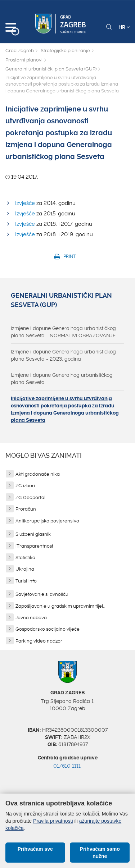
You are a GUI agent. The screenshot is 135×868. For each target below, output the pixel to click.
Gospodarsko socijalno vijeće (48, 629)
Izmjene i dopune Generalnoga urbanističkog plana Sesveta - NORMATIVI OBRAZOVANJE (63, 332)
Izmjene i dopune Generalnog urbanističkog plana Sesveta (62, 379)
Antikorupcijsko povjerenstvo (47, 521)
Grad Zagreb (20, 51)
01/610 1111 (67, 766)
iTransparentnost (34, 546)
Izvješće (25, 203)
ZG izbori (25, 486)
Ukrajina (25, 569)
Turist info (26, 581)
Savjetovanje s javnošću (42, 594)
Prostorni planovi (24, 60)
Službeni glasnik (33, 534)
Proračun (26, 509)
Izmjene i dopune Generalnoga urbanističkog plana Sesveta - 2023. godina (63, 355)
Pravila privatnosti (53, 821)
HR (124, 27)
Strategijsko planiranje (65, 51)
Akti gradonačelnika (38, 474)
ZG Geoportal (30, 497)
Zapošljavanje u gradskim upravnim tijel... (60, 606)
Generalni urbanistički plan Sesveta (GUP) (51, 69)
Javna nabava (31, 618)
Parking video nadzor (39, 641)
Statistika (25, 558)
